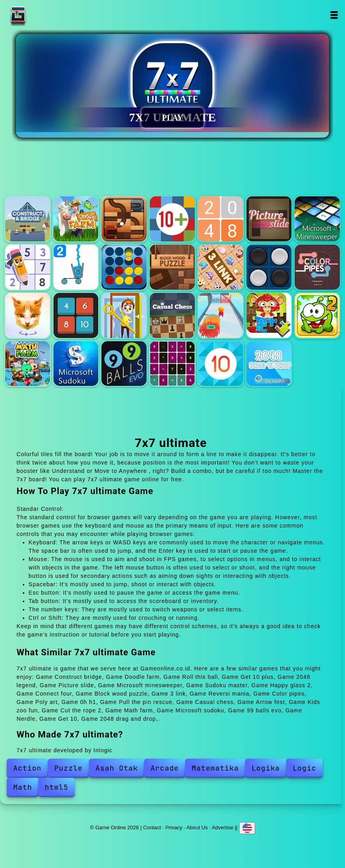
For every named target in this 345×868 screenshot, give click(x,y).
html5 (57, 787)
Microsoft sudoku (76, 364)
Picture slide (269, 219)
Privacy (174, 827)
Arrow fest (221, 315)
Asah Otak (117, 768)
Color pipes (317, 267)
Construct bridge (28, 219)
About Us (197, 827)
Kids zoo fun (269, 315)
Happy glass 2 (76, 267)
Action (27, 768)
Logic (304, 768)
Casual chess (172, 315)
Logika (266, 768)
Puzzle (68, 768)
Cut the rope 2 (317, 315)
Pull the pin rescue (124, 315)
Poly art (28, 315)
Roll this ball (124, 219)
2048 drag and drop (269, 364)
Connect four (124, 267)
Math (23, 787)
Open (334, 15)
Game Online (43, 15)
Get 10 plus (172, 219)
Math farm (28, 364)
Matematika (215, 768)
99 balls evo (124, 364)
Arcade (165, 768)
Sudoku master (28, 267)
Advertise (222, 827)
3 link (221, 267)
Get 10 (221, 364)
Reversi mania (269, 267)
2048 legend (221, 219)
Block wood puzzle (172, 267)
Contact (152, 827)
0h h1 (76, 315)
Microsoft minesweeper (317, 219)
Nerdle (172, 364)
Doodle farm (76, 219)
